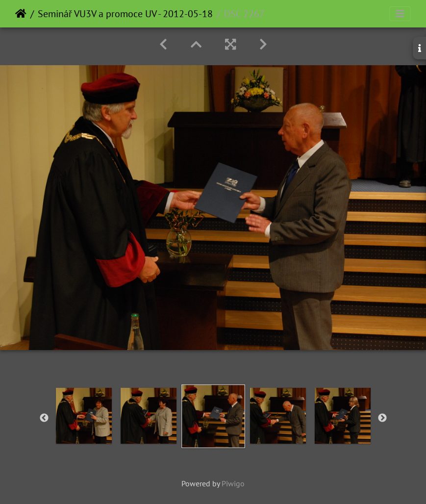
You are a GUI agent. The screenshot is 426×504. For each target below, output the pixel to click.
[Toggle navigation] (400, 14)
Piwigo (233, 483)
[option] (84, 416)
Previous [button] (44, 418)
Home (21, 14)
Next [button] (382, 418)
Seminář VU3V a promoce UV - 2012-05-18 (125, 14)
